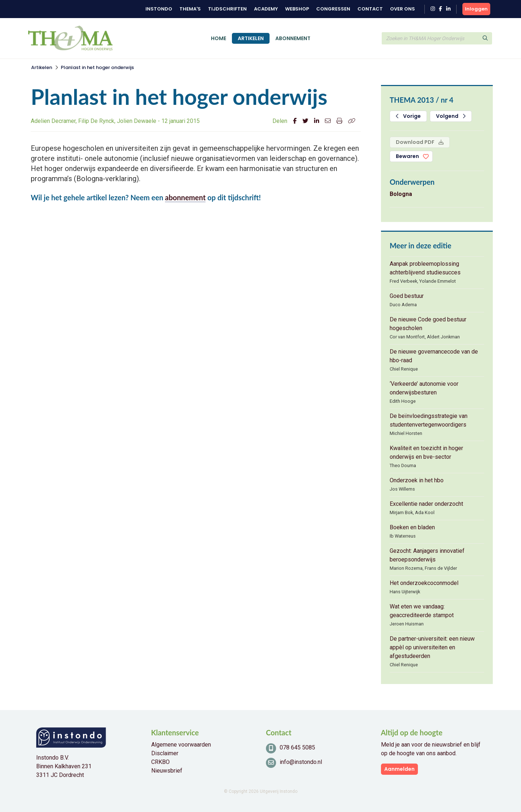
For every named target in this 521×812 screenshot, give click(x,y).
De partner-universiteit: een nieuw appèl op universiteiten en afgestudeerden (432, 647)
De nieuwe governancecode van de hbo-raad (434, 356)
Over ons (403, 9)
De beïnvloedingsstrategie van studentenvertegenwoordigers (429, 420)
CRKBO (160, 762)
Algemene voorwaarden (181, 745)
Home (219, 38)
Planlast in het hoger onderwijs (97, 67)
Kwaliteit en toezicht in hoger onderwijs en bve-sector (426, 452)
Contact (370, 9)
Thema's (190, 9)
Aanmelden (399, 769)
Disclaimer (165, 753)
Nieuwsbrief (167, 771)
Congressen (333, 9)
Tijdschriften (227, 9)
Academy (266, 9)
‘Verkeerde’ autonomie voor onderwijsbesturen (424, 388)
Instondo (159, 9)
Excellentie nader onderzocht (426, 504)
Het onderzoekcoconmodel (424, 583)
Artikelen (251, 38)
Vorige (408, 116)
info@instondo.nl (301, 762)
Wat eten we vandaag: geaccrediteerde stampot (422, 611)
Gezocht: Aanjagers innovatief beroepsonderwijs (427, 555)
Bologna (401, 194)
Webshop (297, 9)
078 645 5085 (297, 747)
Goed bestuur (407, 296)
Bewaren (407, 156)
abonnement (185, 197)
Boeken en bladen (412, 527)
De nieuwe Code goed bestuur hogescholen (428, 324)
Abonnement (293, 38)
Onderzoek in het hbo (417, 480)
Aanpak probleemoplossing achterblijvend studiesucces (425, 268)
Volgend (451, 116)
